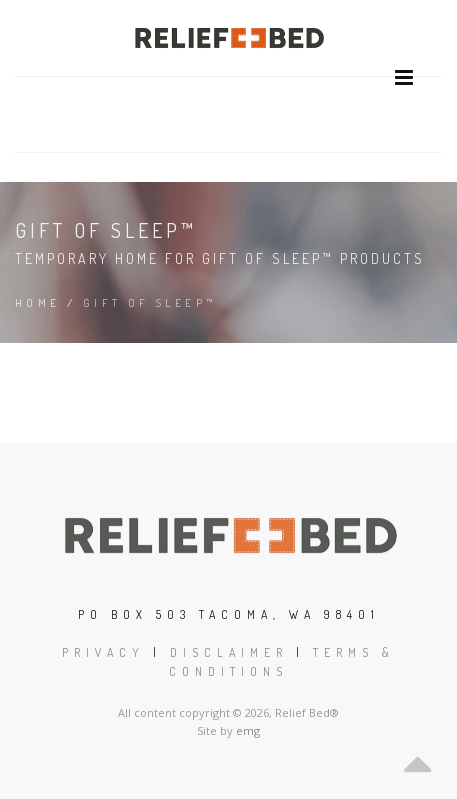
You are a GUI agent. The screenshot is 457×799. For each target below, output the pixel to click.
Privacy (103, 652)
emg (248, 730)
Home (38, 303)
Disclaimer (229, 652)
